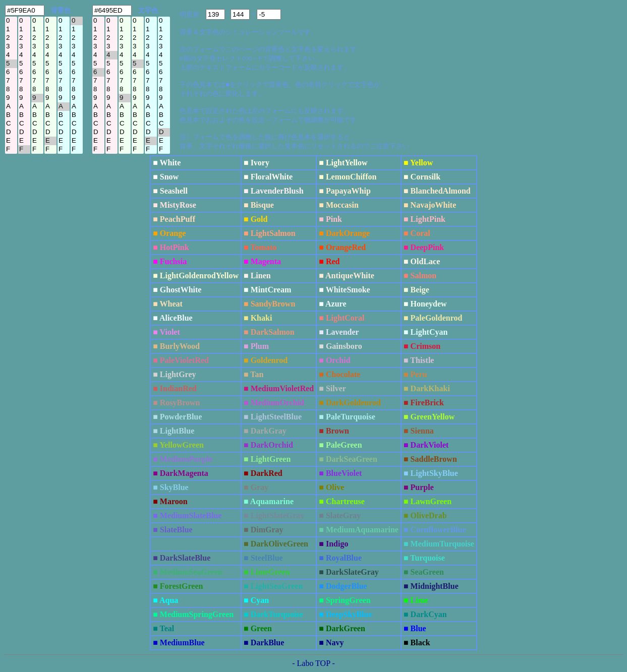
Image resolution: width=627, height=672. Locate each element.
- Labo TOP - (313, 663)
